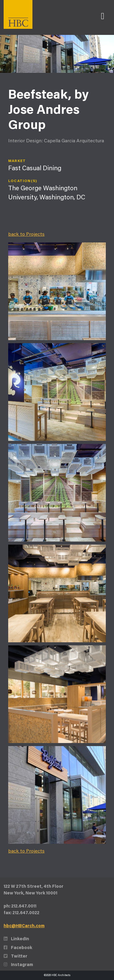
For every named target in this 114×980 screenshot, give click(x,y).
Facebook (18, 948)
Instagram (18, 965)
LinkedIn (16, 939)
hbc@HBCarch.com (24, 926)
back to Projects (26, 235)
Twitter (15, 956)
